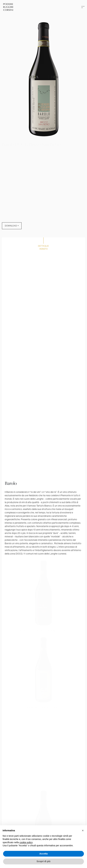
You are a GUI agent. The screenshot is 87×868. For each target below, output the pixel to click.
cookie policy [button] (26, 842)
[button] (83, 830)
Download (11, 226)
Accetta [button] (43, 854)
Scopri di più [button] (43, 861)
